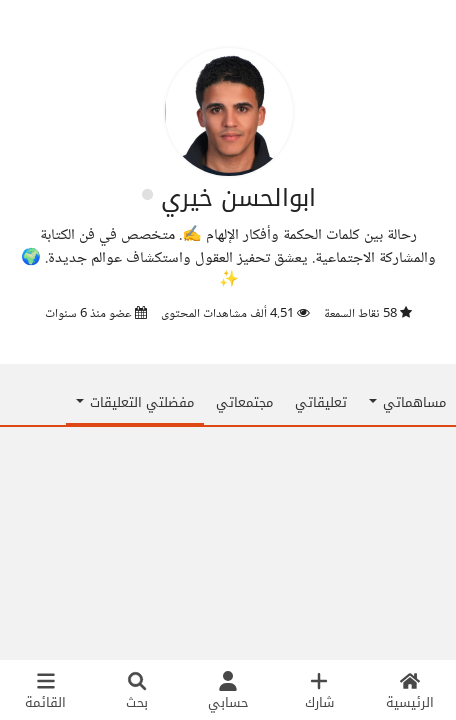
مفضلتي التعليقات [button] (135, 402)
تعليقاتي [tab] (321, 402)
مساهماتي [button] (407, 402)
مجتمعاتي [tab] (244, 402)
